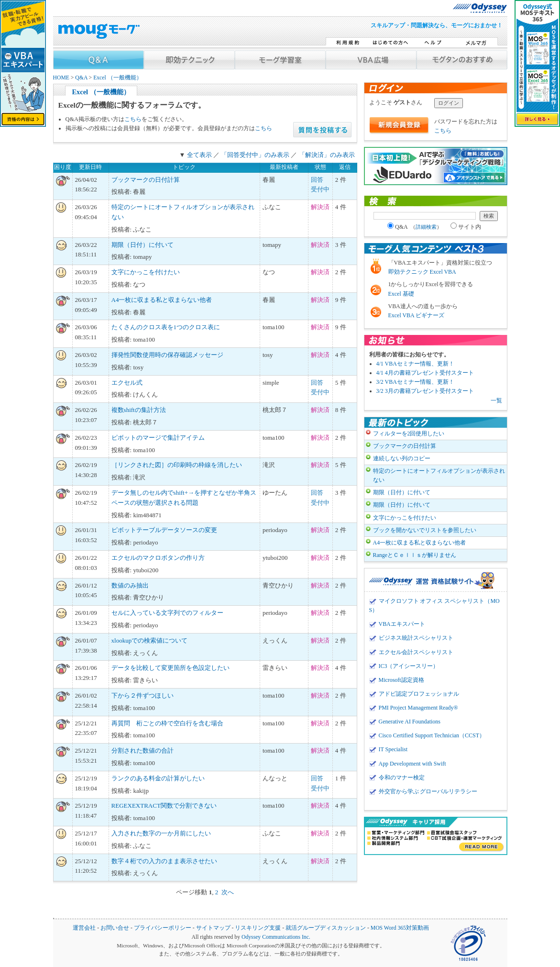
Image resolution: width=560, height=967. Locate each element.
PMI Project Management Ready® (418, 708)
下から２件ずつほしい (143, 695)
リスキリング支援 (258, 928)
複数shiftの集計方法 (139, 410)
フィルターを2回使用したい (409, 433)
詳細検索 (426, 227)
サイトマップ (213, 928)
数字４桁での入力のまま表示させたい (164, 861)
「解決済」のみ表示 (327, 155)
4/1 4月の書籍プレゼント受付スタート (425, 373)
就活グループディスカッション (326, 928)
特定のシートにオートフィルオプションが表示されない (439, 475)
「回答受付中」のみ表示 (255, 155)
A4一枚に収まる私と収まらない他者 (162, 300)
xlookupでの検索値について (150, 640)
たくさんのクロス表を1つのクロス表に (166, 327)
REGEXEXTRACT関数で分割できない (164, 806)
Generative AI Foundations (410, 722)
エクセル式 (127, 383)
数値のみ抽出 (130, 585)
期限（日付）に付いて (143, 245)
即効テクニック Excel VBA (422, 272)
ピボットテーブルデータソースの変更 (164, 530)
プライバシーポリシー (163, 928)
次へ (228, 892)
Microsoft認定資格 (401, 680)
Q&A (81, 78)
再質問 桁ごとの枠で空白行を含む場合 (167, 723)
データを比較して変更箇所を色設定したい (170, 668)
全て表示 (199, 155)
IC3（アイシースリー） (409, 666)
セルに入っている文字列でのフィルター (167, 613)
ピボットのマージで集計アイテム (158, 438)
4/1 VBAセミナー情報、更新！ (415, 364)
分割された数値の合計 (143, 750)
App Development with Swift (412, 764)
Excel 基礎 (401, 294)
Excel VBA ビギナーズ (417, 315)
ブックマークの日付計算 (146, 180)
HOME (61, 78)
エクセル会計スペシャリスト (416, 652)
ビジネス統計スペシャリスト (416, 638)
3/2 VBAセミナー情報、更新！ (415, 382)
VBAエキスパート (402, 624)
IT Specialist (393, 749)
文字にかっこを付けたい (146, 272)
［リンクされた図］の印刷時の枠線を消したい (177, 465)
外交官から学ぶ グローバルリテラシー (428, 791)
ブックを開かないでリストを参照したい (425, 530)
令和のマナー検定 (402, 778)
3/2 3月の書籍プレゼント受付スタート (425, 391)
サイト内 (466, 227)
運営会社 (84, 928)
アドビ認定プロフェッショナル (419, 694)
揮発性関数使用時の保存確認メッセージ (167, 355)
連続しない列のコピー (402, 458)
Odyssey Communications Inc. (276, 937)
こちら (133, 119)
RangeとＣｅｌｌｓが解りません (415, 555)
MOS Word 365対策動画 (400, 928)
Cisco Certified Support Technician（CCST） (432, 735)
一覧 (496, 400)
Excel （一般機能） (118, 78)
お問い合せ (115, 928)
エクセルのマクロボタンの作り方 (158, 558)
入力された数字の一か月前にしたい (161, 833)
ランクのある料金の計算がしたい (158, 778)
